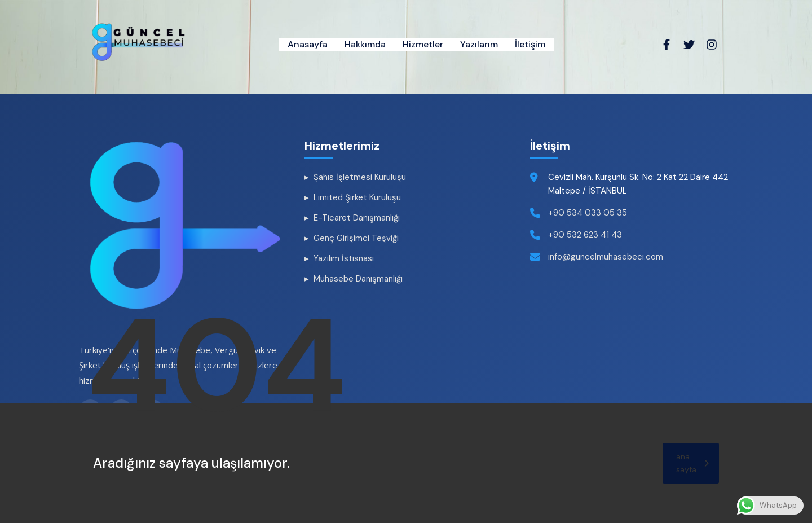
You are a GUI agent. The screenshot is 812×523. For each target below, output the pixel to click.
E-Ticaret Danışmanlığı (357, 218)
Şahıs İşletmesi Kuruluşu (360, 177)
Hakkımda (365, 44)
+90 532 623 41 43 (585, 235)
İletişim (530, 44)
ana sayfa (692, 463)
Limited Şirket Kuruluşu (357, 197)
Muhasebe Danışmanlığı (358, 279)
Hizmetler (423, 44)
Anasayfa (308, 44)
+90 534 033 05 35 (588, 213)
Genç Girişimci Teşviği (356, 238)
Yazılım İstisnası (344, 258)
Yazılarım (479, 44)
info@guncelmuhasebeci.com (606, 257)
